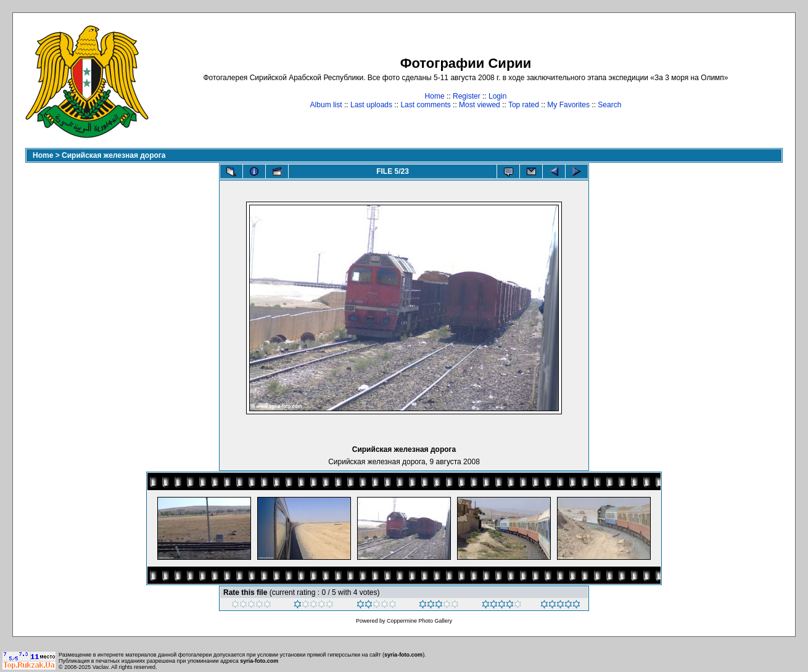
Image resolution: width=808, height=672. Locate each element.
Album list (326, 105)
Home (435, 96)
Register (467, 96)
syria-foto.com (403, 655)
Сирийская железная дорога (113, 155)
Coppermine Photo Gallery (419, 621)
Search (609, 105)
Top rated (524, 105)
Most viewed (480, 105)
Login (497, 96)
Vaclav (101, 667)
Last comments (425, 105)
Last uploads (371, 105)
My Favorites (568, 105)
